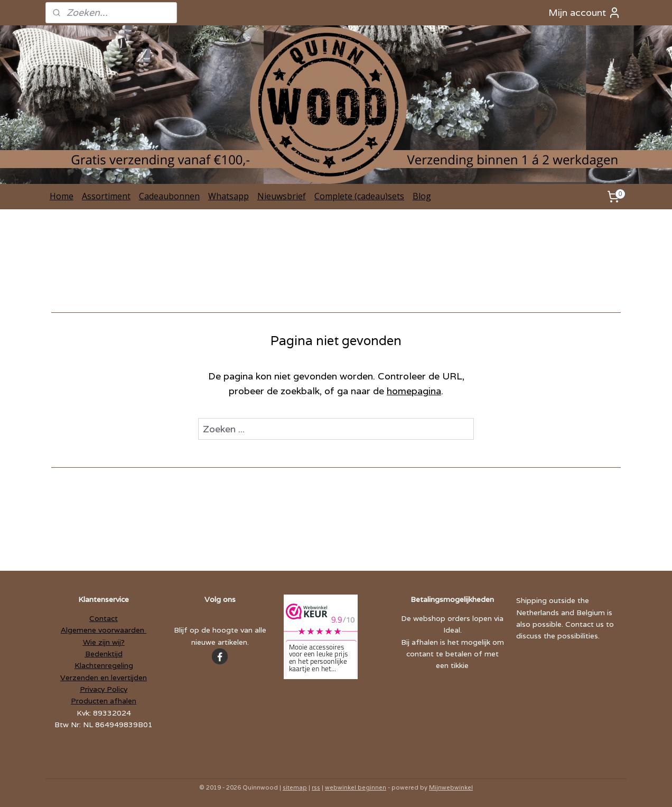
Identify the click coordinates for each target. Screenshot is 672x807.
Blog (422, 196)
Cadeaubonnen (169, 196)
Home (62, 196)
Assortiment (106, 196)
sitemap (295, 787)
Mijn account (585, 13)
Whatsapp (228, 196)
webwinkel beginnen (356, 787)
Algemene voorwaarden (104, 630)
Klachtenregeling (104, 665)
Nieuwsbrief (282, 196)
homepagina (414, 391)
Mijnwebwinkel (451, 787)
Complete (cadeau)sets (359, 196)
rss (316, 787)
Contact (104, 618)
